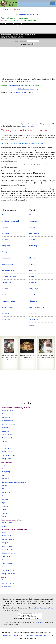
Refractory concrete (8, 264)
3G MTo (31, 276)
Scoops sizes (7, 448)
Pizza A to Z (32, 227)
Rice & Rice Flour (9, 424)
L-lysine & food (33, 295)
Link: (15, 620)
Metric (5, 489)
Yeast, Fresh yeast (8, 563)
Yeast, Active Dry (8, 556)
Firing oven (32, 258)
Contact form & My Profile (37, 307)
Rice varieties (7, 546)
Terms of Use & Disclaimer (21, 637)
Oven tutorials (33, 221)
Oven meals (5, 240)
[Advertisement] (28, 63)
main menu (23, 14)
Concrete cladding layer (9, 276)
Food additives (33, 283)
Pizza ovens (5, 227)
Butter (4, 532)
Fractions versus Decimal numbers (14, 482)
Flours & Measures (9, 539)
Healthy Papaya (33, 289)
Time (4, 510)
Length (5, 485)
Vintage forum (6, 246)
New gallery (5, 233)
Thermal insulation (7, 283)
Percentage (6, 492)
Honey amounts (8, 421)
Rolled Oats (6, 428)
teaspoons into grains (28, 126)
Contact (33, 637)
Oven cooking (33, 246)
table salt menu (31, 14)
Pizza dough (32, 240)
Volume (5, 513)
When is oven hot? (34, 233)
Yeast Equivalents (8, 438)
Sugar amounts (7, 435)
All (14, 455)
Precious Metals (8, 523)
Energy (5, 475)
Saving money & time (8, 301)
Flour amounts (7, 417)
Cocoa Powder (7, 536)
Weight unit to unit (9, 574)
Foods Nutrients (8, 452)
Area (4, 468)
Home (9, 3)
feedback (40, 623)
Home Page (5, 215)
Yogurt (5, 441)
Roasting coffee (33, 252)
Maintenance (32, 264)
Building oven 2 (6, 319)
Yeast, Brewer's (8, 560)
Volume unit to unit (9, 570)
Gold (4, 526)
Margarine (6, 543)
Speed (4, 503)
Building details (6, 258)
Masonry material (8, 583)
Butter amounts (8, 410)
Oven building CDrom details (10, 221)
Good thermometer (7, 307)
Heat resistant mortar (8, 270)
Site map (31, 326)
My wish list (32, 313)
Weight (5, 517)
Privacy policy (8, 637)
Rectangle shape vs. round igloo (11, 252)
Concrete (5, 580)
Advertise (39, 637)
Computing (6, 472)
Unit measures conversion (36, 215)
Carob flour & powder (10, 414)
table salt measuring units (26, 89)
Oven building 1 (7, 313)
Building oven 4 (33, 301)
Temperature (7, 445)
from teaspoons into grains (17, 85)
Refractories (7, 587)
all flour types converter (20, 93)
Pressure (5, 499)
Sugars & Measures (9, 553)
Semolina (5, 431)
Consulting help (33, 319)
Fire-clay (4, 295)
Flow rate (6, 479)
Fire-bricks (5, 289)
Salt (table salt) (8, 550)
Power (4, 496)
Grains (39, 14)
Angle (4, 465)
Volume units (7, 455)
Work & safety (33, 270)
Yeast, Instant (7, 567)
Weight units (7, 459)
